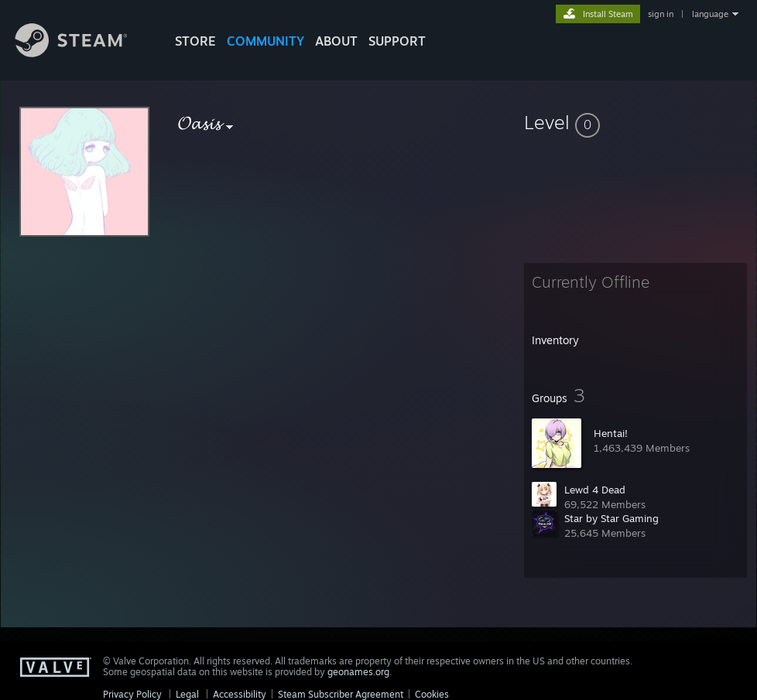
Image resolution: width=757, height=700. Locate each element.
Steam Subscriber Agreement (341, 694)
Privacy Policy (132, 694)
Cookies (432, 694)
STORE (195, 41)
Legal (187, 694)
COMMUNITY (265, 41)
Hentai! (611, 433)
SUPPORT (397, 41)
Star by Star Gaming (611, 518)
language (710, 14)
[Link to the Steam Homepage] (83, 53)
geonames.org (358, 672)
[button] (635, 122)
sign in (661, 14)
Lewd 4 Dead (595, 490)
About (336, 41)
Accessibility (240, 694)
